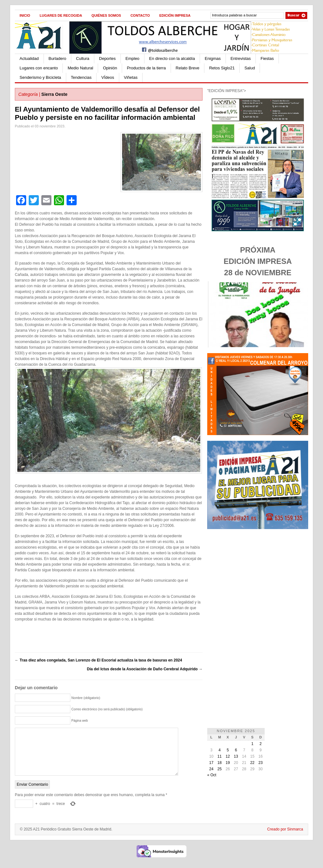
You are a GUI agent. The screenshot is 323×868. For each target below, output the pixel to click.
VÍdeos (108, 77)
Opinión (110, 68)
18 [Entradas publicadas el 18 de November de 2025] (219, 763)
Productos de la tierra (146, 68)
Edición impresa (175, 15)
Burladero (57, 58)
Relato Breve (188, 68)
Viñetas (131, 77)
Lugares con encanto (39, 68)
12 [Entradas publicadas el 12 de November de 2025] (228, 756)
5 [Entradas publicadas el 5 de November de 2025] (228, 750)
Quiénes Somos (106, 15)
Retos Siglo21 (222, 68)
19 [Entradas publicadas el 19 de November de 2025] (228, 763)
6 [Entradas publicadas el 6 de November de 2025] (236, 750)
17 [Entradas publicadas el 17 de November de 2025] (211, 763)
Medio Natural (80, 68)
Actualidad (29, 58)
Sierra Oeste (54, 94)
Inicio (25, 15)
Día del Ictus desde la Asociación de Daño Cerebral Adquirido (145, 669)
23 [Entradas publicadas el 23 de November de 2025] (260, 763)
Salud (250, 68)
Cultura (83, 58)
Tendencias (81, 77)
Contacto (140, 15)
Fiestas (267, 58)
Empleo (132, 58)
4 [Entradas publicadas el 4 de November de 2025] (220, 750)
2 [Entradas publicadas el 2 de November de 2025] (261, 744)
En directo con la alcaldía (172, 58)
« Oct (212, 775)
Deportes (107, 58)
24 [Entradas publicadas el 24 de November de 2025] (211, 769)
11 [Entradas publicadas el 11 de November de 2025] (219, 756)
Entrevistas (241, 58)
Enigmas (213, 58)
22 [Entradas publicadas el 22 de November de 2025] (252, 763)
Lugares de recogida (61, 15)
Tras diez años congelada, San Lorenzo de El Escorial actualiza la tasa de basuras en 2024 (98, 660)
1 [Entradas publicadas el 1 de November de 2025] (253, 744)
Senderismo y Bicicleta (40, 77)
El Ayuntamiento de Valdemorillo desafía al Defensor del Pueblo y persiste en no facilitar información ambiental (107, 113)
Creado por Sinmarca (285, 839)
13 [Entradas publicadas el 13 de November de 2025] (236, 756)
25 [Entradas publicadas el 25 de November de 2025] (219, 769)
